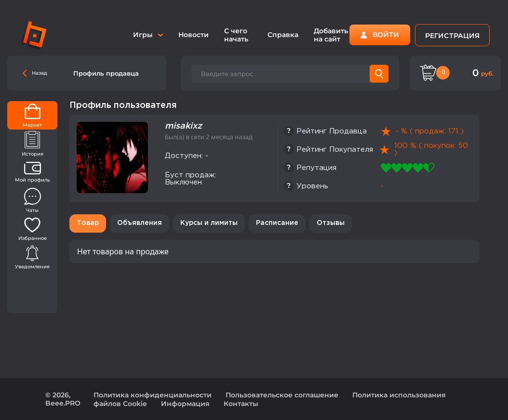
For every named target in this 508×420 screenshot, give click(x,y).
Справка (283, 35)
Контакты (241, 404)
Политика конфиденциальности (153, 395)
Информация (185, 404)
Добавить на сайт (331, 35)
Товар (88, 223)
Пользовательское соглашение (282, 395)
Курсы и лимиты (209, 223)
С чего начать (236, 35)
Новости (194, 35)
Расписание (277, 223)
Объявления (140, 223)
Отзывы (331, 223)
